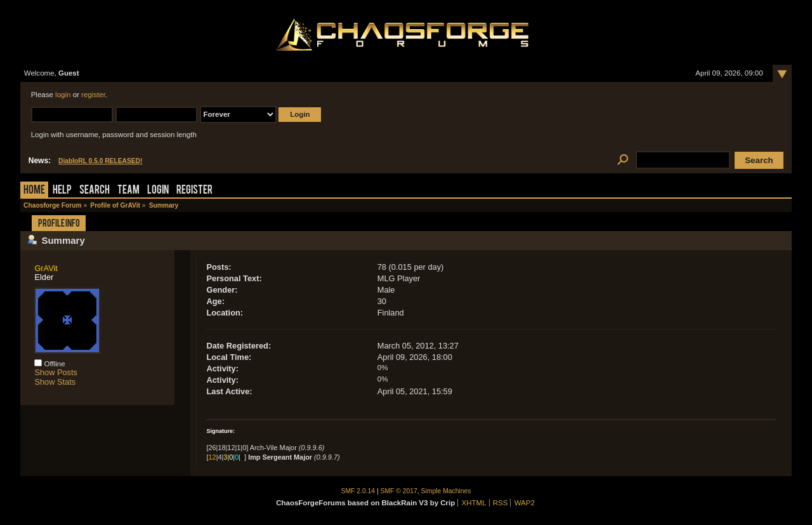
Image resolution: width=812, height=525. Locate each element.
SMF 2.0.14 (358, 491)
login (63, 95)
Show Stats (55, 382)
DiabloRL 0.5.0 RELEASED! (100, 161)
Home (34, 191)
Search (95, 191)
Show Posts (56, 372)
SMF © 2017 (399, 491)
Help (62, 191)
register (93, 95)
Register (194, 191)
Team (128, 191)
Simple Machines (446, 491)
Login (158, 191)
